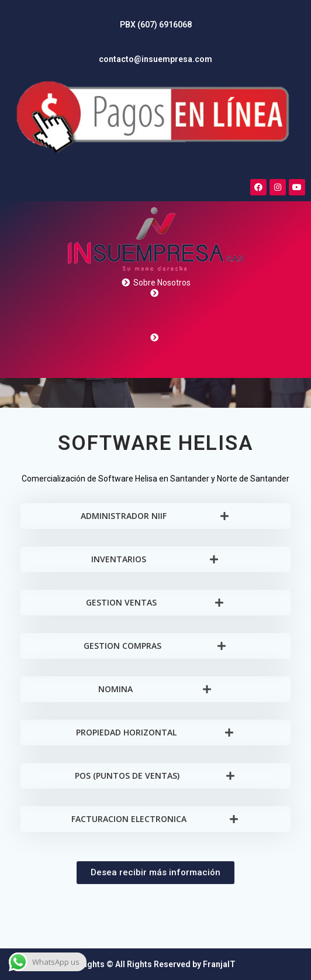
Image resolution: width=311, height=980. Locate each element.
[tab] (155, 516)
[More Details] (155, 249)
